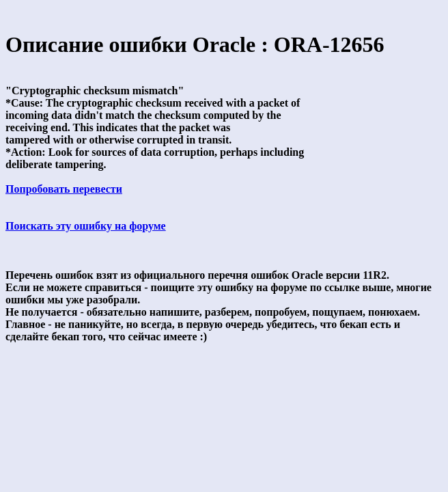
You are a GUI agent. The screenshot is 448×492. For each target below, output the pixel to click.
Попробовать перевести (64, 189)
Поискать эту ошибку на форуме (86, 226)
